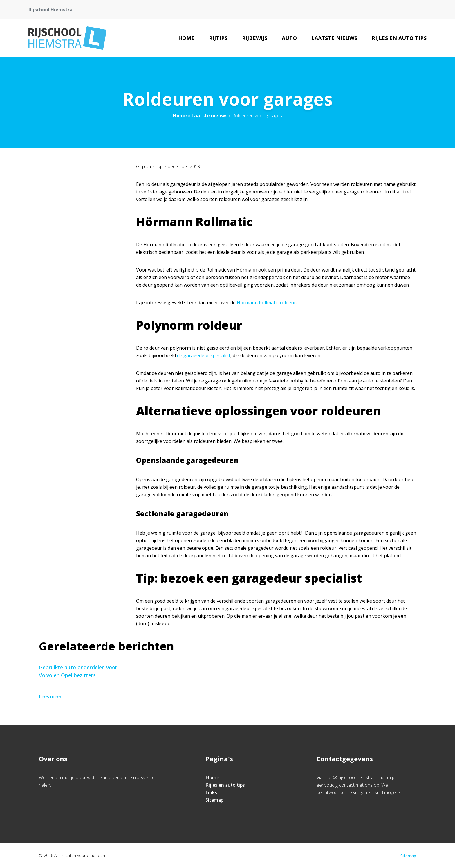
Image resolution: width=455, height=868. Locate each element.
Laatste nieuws (334, 38)
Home (186, 38)
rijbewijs (255, 38)
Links (211, 792)
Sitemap (214, 800)
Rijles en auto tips (399, 38)
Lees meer (51, 696)
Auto (289, 38)
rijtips (218, 38)
